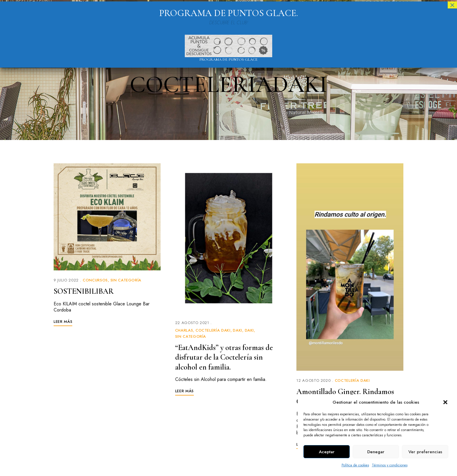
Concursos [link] (95, 280)
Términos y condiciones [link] (390, 465)
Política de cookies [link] (355, 465)
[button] (445, 402)
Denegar (376, 452)
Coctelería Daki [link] (213, 330)
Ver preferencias (425, 452)
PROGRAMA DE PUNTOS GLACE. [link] (228, 13)
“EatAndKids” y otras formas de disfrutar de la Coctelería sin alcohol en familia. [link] (226, 357)
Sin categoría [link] (126, 280)
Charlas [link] (184, 330)
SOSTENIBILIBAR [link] (85, 291)
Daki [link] (238, 330)
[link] (107, 217)
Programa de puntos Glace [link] (228, 60)
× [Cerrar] (452, 5)
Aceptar (327, 452)
